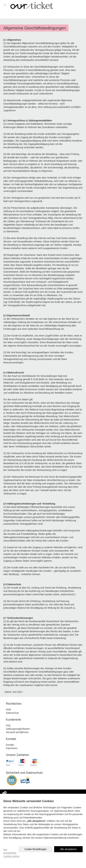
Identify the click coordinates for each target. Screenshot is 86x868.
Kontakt (10, 745)
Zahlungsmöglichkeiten (18, 729)
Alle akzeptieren (68, 849)
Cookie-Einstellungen (36, 849)
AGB (8, 710)
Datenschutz (12, 713)
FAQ (8, 725)
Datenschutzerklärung (55, 838)
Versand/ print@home (17, 732)
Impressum (12, 748)
